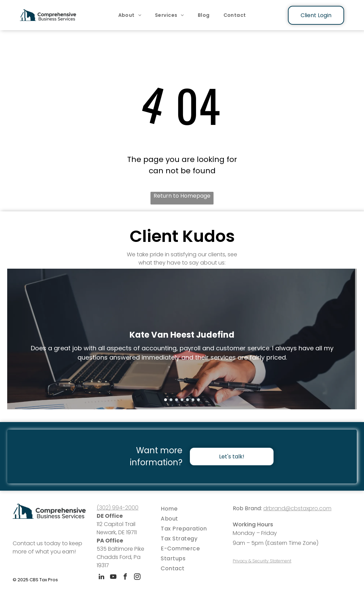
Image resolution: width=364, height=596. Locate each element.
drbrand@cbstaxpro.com (297, 508)
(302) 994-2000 (118, 508)
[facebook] (125, 578)
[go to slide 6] (193, 400)
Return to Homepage (182, 196)
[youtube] (113, 578)
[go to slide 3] (177, 400)
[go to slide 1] (166, 400)
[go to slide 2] (171, 400)
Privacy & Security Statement (262, 561)
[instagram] (137, 578)
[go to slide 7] (198, 400)
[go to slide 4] (182, 400)
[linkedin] (101, 578)
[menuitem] (130, 15)
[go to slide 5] (187, 400)
